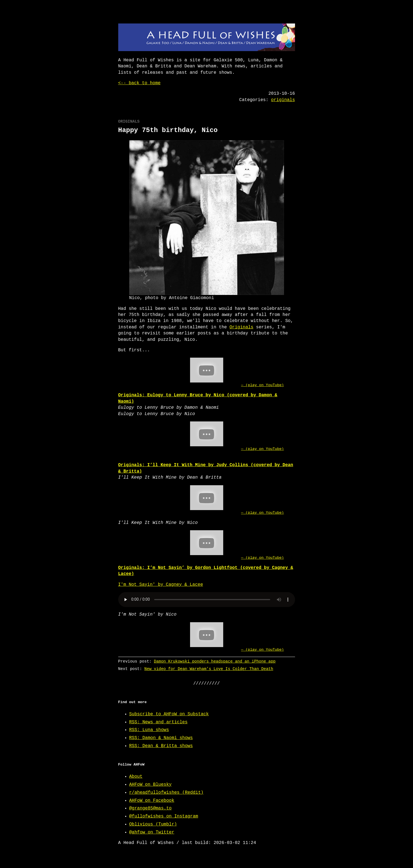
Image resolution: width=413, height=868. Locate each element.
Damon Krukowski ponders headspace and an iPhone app (215, 661)
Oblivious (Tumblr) (153, 824)
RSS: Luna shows (149, 730)
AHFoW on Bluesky (151, 785)
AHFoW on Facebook (152, 801)
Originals (241, 327)
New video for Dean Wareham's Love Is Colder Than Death (209, 669)
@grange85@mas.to (151, 808)
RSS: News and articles (158, 722)
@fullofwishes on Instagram (164, 816)
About (136, 777)
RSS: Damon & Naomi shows (161, 738)
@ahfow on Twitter (152, 832)
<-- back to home (140, 83)
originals (283, 100)
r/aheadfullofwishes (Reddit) (166, 793)
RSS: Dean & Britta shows (161, 746)
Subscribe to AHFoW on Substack (169, 714)
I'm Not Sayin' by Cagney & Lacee (161, 585)
